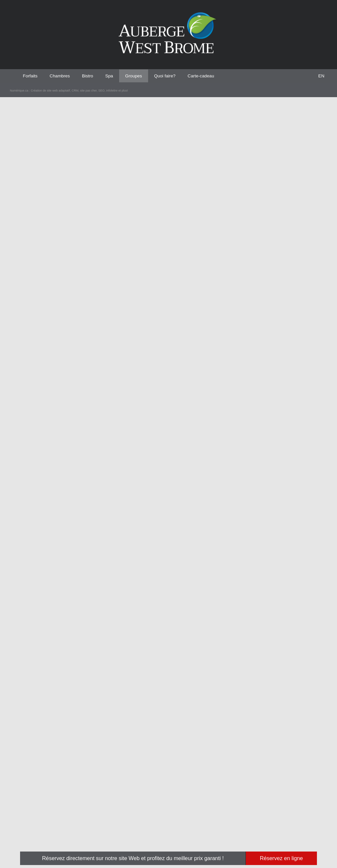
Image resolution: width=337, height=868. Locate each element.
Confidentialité (263, 803)
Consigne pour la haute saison (275, 815)
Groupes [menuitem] (141, 76)
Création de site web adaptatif (56, 842)
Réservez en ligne (281, 858)
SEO (111, 842)
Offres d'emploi (221, 815)
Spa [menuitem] (116, 76)
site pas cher (97, 842)
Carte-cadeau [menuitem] (214, 76)
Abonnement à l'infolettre (271, 797)
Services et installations (227, 803)
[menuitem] (321, 76)
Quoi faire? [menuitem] (175, 76)
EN (321, 76)
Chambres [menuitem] (63, 76)
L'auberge (217, 797)
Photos (215, 809)
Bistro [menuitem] (93, 76)
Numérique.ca (21, 842)
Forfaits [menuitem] (31, 76)
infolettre (122, 842)
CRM (83, 842)
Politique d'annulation (269, 809)
